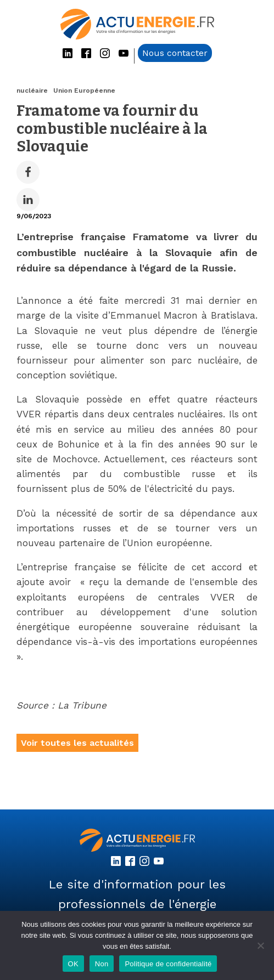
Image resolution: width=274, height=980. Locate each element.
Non (102, 964)
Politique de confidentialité (168, 964)
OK (73, 964)
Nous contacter (175, 53)
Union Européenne (84, 90)
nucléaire (32, 90)
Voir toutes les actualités (77, 743)
